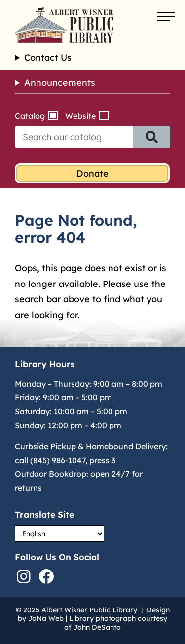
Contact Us (48, 58)
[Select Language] (59, 534)
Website (80, 116)
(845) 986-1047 (58, 460)
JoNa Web (46, 618)
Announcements (60, 83)
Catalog (30, 116)
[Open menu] (166, 17)
